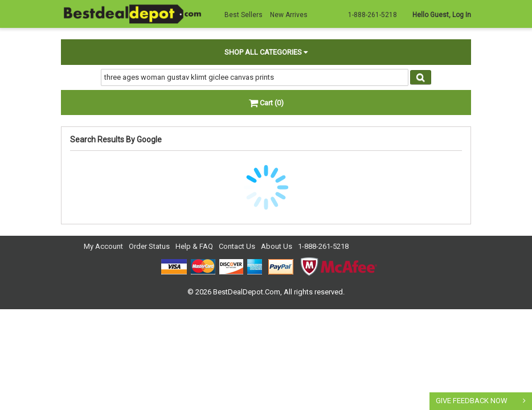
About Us (277, 246)
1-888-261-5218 (323, 246)
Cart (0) (266, 103)
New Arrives (289, 15)
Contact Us (237, 246)
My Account (103, 246)
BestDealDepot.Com (247, 292)
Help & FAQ (194, 246)
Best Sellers (244, 15)
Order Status (149, 246)
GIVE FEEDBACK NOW (472, 401)
